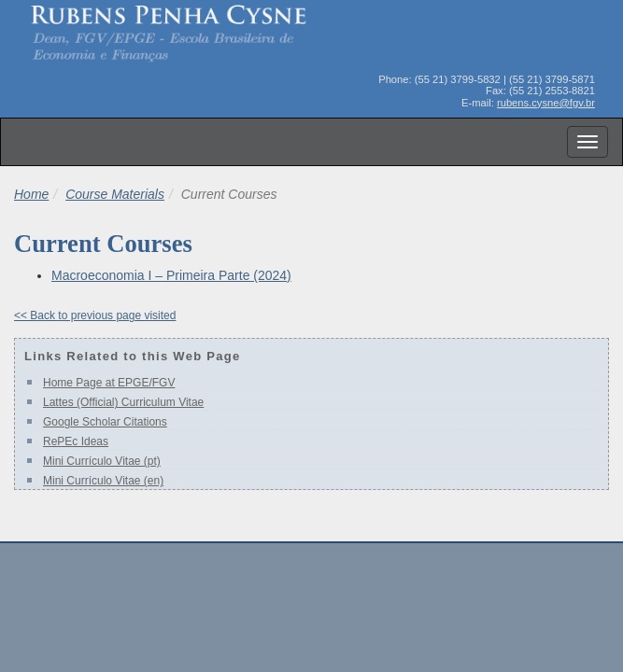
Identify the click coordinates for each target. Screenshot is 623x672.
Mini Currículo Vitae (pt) (102, 461)
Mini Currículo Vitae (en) (103, 481)
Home (31, 194)
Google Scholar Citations (105, 422)
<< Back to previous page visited (95, 315)
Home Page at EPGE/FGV (109, 383)
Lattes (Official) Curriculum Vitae (123, 402)
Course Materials (115, 194)
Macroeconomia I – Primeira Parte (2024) (171, 275)
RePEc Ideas (76, 441)
